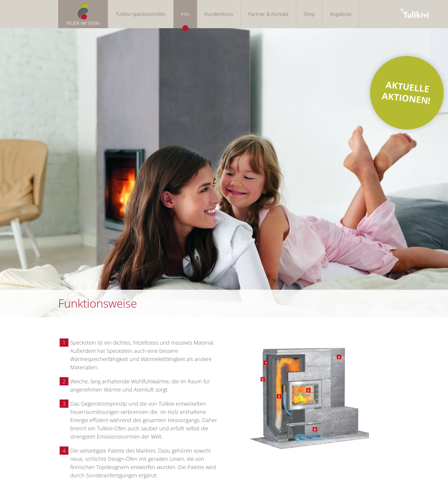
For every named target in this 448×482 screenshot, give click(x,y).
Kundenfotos (219, 14)
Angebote (341, 14)
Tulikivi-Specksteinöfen (141, 14)
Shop (309, 14)
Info (185, 14)
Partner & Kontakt (268, 14)
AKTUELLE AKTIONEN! (406, 92)
